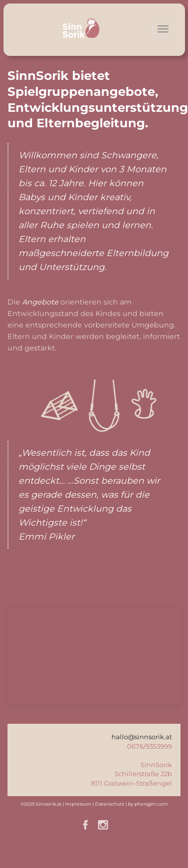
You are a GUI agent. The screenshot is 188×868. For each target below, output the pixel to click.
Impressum (78, 804)
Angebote (40, 302)
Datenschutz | (111, 804)
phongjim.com (151, 804)
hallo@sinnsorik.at (142, 737)
